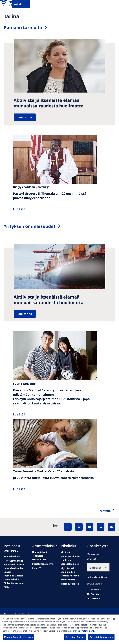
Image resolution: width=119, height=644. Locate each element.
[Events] (44, 558)
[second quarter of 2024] (15, 568)
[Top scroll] (108, 510)
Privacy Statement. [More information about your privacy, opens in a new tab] (85, 631)
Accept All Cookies (75, 637)
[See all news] (15, 578)
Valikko (19, 4)
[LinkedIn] (101, 527)
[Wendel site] (13, 561)
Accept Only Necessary (101, 637)
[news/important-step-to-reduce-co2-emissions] (12, 556)
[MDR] (71, 576)
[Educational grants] (67, 568)
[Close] (114, 619)
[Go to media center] (43, 564)
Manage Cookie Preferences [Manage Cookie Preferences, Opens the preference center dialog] (18, 637)
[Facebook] (68, 527)
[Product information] (70, 584)
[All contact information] (97, 577)
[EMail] (112, 527)
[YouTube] (90, 527)
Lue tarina (25, 117)
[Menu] (21, 4)
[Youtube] (95, 594)
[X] (79, 527)
